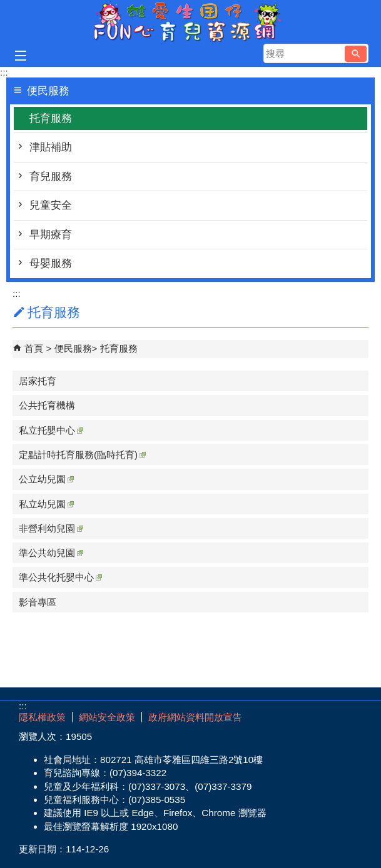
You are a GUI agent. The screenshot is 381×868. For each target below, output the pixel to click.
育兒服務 (51, 177)
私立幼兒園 (46, 504)
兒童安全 (51, 205)
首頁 (34, 348)
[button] (356, 54)
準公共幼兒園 (51, 553)
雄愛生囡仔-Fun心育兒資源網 (191, 21)
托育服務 (51, 118)
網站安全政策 (107, 717)
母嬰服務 (51, 263)
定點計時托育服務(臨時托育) (82, 455)
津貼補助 (51, 147)
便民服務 (73, 348)
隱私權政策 (42, 717)
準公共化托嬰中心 (60, 577)
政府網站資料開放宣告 (195, 717)
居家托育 (38, 381)
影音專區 (38, 602)
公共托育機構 (47, 405)
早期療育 (51, 235)
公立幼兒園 (46, 479)
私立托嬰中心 (51, 430)
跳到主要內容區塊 (7, 7)
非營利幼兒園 (51, 528)
